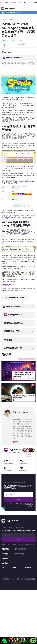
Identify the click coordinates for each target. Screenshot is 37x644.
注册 (19, 493)
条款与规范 (5, 542)
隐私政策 (28, 497)
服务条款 (31, 537)
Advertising (20, 547)
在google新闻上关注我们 (15, 291)
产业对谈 (11, 19)
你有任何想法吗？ (21, 542)
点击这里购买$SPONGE (9, 278)
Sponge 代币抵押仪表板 (26, 272)
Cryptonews (4, 19)
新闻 (3, 560)
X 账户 (18, 211)
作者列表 (29, 447)
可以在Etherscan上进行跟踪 (20, 174)
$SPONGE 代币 (27, 98)
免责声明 (5, 556)
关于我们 (5, 547)
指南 (15, 560)
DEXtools (28, 227)
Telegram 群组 (9, 211)
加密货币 (28, 560)
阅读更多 (16, 435)
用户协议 (5, 551)
